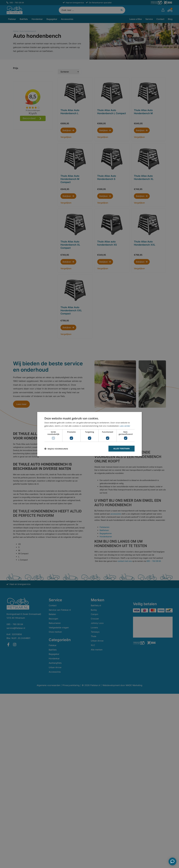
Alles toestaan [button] (122, 448)
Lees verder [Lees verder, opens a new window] (125, 426)
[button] (56, 449)
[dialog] (90, 434)
